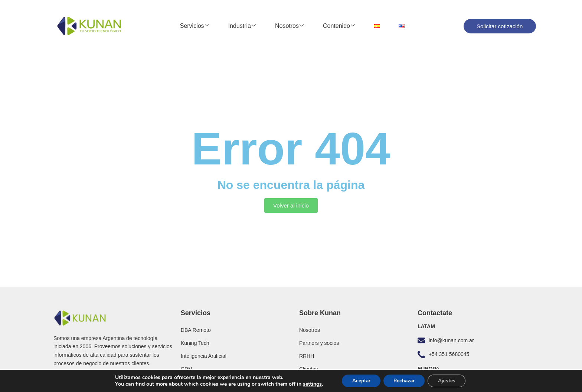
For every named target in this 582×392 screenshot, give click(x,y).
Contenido (339, 26)
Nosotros (289, 26)
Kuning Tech (195, 343)
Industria (242, 26)
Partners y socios (319, 343)
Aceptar (359, 380)
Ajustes (449, 380)
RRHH (307, 356)
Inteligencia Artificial (204, 356)
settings (308, 384)
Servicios (194, 26)
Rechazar (404, 380)
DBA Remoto (196, 330)
